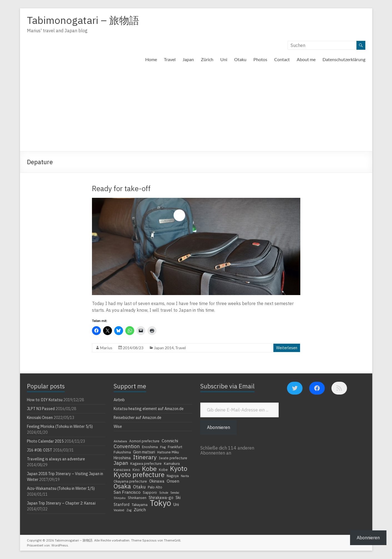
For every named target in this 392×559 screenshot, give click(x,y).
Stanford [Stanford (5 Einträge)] (122, 505)
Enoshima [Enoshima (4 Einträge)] (150, 447)
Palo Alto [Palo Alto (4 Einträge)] (155, 487)
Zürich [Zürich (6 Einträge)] (140, 510)
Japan (188, 59)
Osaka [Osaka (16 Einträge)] (122, 486)
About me (306, 59)
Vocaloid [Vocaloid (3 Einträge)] (119, 510)
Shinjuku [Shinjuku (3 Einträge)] (120, 498)
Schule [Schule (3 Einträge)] (164, 493)
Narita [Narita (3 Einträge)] (185, 476)
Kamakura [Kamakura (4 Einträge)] (172, 463)
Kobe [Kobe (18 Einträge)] (149, 468)
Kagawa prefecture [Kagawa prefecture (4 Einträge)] (146, 463)
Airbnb (119, 400)
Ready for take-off (121, 188)
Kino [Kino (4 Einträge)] (136, 470)
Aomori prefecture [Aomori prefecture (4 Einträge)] (144, 441)
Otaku (240, 59)
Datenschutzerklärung (344, 59)
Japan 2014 (164, 348)
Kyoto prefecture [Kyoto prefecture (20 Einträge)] (139, 475)
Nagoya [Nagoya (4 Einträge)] (173, 476)
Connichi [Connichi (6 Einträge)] (170, 441)
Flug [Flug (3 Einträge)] (163, 447)
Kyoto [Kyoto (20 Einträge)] (179, 468)
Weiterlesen (287, 348)
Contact (282, 59)
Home (151, 59)
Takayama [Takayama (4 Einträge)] (140, 505)
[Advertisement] (196, 109)
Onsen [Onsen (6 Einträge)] (173, 481)
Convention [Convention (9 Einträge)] (127, 446)
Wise (118, 426)
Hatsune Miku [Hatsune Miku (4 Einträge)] (168, 452)
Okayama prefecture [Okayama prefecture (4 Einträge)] (130, 481)
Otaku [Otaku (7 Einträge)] (139, 487)
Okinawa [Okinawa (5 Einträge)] (157, 481)
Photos (260, 59)
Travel (170, 59)
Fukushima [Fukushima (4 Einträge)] (122, 452)
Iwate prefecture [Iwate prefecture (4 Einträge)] (173, 458)
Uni (224, 59)
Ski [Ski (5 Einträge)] (178, 498)
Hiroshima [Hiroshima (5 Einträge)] (122, 458)
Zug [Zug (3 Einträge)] (129, 510)
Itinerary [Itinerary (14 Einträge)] (145, 457)
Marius (106, 348)
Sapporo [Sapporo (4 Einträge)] (150, 492)
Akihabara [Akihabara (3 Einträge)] (120, 441)
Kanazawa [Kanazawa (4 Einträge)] (122, 470)
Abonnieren (219, 427)
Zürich (207, 59)
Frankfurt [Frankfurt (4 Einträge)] (175, 447)
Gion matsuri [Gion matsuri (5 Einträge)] (144, 452)
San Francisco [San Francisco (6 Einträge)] (127, 492)
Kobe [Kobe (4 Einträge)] (163, 470)
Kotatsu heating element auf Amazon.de (149, 409)
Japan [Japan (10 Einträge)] (121, 463)
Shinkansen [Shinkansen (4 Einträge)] (137, 498)
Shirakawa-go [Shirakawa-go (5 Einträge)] (161, 498)
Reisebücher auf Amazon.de (138, 418)
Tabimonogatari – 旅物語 (83, 20)
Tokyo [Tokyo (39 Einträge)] (160, 503)
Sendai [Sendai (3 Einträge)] (175, 493)
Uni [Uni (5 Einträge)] (176, 505)
